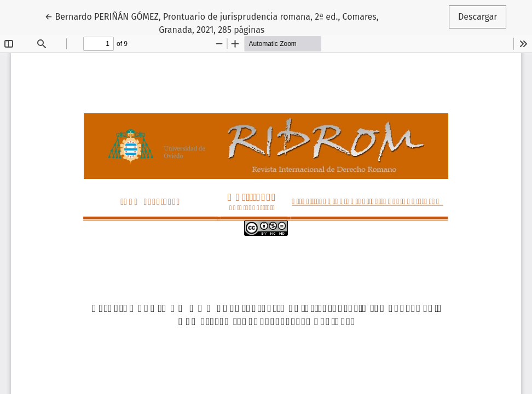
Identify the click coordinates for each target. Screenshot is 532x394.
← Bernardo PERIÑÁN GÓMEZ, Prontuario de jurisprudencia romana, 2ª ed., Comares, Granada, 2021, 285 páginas (212, 22)
